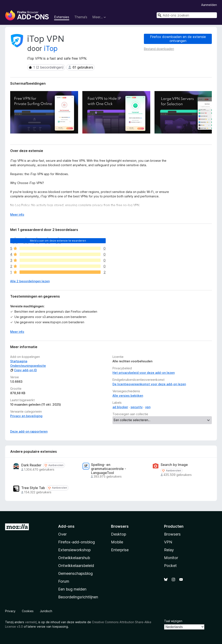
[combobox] (187, 15)
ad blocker (120, 407)
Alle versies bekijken (128, 396)
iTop (51, 49)
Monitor (171, 558)
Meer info (17, 332)
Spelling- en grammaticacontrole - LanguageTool (109, 469)
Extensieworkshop (74, 550)
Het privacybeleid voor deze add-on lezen (144, 373)
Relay (169, 550)
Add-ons (66, 526)
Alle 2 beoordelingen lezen (30, 281)
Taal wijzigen (173, 621)
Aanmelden (209, 5)
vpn (148, 407)
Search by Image (174, 465)
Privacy (10, 611)
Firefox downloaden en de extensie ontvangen (178, 39)
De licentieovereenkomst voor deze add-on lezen (149, 384)
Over (62, 534)
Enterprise (120, 550)
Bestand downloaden (159, 49)
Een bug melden (72, 589)
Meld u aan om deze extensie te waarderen (58, 241)
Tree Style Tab (33, 488)
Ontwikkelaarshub (74, 558)
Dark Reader (31, 465)
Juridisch (46, 611)
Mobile (117, 542)
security (137, 407)
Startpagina (19, 361)
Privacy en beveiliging (26, 416)
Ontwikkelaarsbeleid (76, 566)
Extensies (62, 17)
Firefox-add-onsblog (77, 542)
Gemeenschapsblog (75, 573)
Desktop (119, 534)
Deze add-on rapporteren (29, 431)
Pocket (170, 566)
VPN (168, 542)
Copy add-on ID (24, 370)
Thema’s (81, 17)
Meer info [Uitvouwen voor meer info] (17, 214)
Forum (64, 581)
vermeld (31, 622)
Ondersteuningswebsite (28, 366)
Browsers (172, 534)
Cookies (28, 611)
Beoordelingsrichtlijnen (78, 597)
